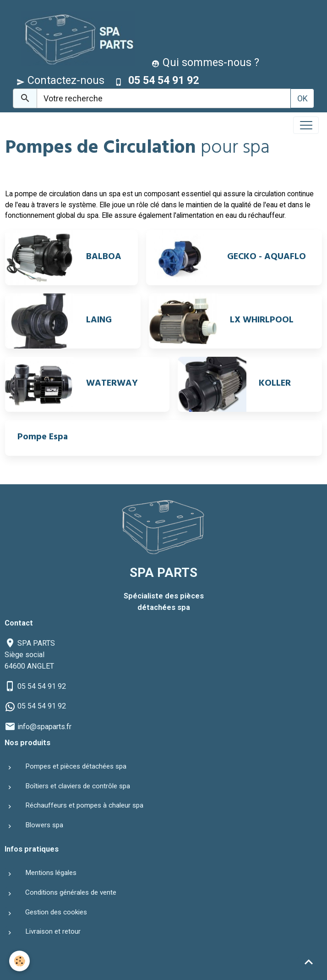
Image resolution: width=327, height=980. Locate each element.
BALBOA (104, 258)
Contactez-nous (60, 80)
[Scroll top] (309, 962)
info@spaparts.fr (44, 727)
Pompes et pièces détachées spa (76, 766)
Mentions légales (51, 873)
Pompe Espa (43, 438)
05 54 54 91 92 (42, 686)
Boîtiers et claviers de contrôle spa (78, 786)
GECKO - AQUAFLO (267, 258)
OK (302, 98)
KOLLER (275, 384)
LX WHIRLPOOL (262, 321)
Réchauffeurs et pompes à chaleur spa (84, 805)
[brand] (76, 38)
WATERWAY (112, 384)
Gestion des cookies (56, 912)
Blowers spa (44, 825)
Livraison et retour (53, 931)
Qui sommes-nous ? (205, 62)
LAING (99, 321)
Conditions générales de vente (71, 892)
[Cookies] (19, 961)
